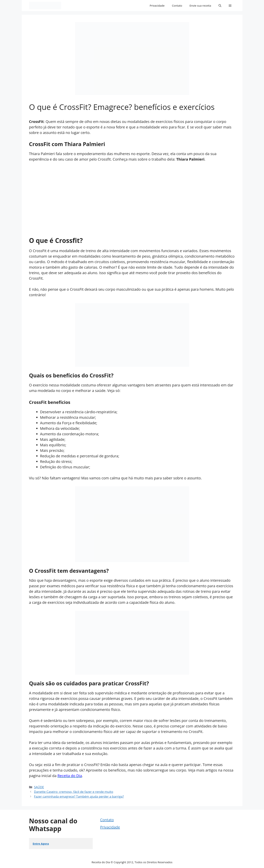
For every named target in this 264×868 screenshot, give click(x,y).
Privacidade (157, 6)
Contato (177, 6)
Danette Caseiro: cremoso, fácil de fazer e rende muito (74, 792)
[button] (220, 6)
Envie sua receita (200, 6)
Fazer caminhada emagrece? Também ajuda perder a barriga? (79, 796)
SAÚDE (39, 787)
